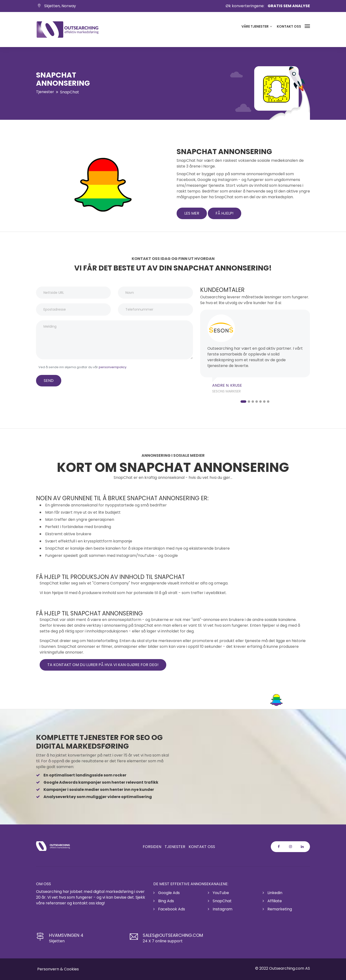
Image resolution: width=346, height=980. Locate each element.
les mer (192, 213)
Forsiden (152, 847)
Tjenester (45, 92)
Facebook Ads (169, 909)
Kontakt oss (289, 26)
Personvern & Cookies (58, 969)
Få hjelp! (225, 213)
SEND (49, 381)
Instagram (220, 909)
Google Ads (167, 893)
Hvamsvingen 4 (66, 935)
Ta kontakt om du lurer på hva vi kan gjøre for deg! (103, 665)
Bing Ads (164, 901)
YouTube (218, 893)
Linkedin (272, 893)
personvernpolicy (113, 367)
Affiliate (272, 901)
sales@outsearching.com (173, 935)
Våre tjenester (257, 26)
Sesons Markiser (226, 391)
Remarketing (277, 909)
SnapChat (220, 901)
